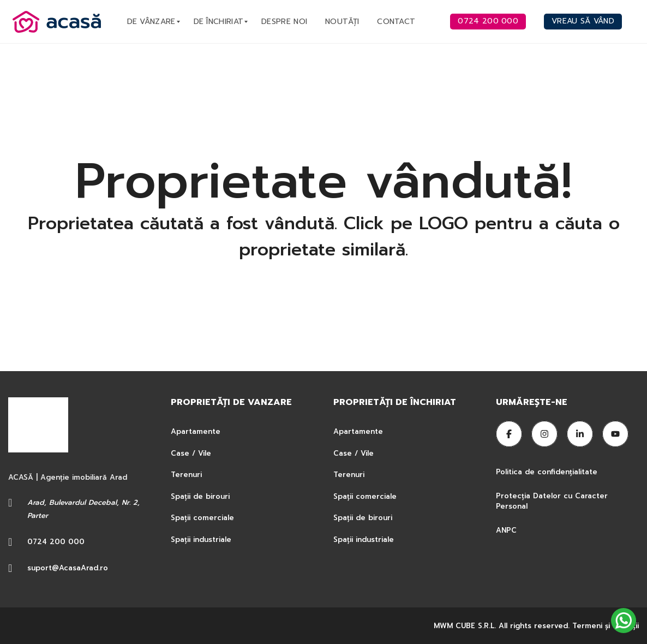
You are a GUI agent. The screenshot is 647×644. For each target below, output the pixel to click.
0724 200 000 (56, 542)
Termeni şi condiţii (606, 626)
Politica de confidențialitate (548, 472)
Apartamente (196, 431)
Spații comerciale (202, 518)
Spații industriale (201, 539)
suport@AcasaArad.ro (68, 568)
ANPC (506, 530)
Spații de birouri (200, 496)
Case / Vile (191, 453)
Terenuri (186, 475)
